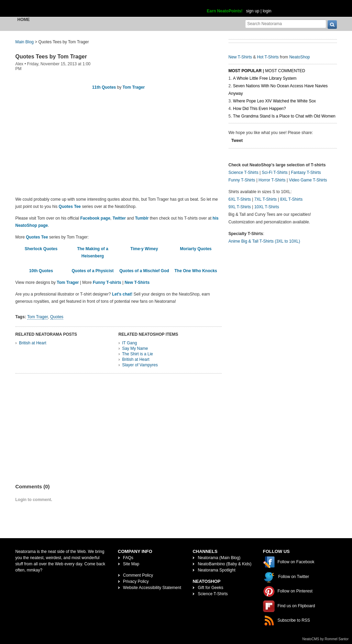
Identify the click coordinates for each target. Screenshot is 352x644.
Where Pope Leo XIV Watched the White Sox (274, 101)
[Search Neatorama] (286, 24)
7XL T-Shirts (266, 199)
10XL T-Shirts (267, 207)
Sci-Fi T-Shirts (274, 173)
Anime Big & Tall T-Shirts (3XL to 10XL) (265, 241)
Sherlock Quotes (41, 249)
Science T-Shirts (244, 173)
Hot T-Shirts (268, 57)
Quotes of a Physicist (92, 271)
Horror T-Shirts (272, 180)
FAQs (128, 558)
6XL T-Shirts (240, 199)
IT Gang (129, 343)
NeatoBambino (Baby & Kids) (224, 564)
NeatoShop (299, 57)
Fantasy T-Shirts (306, 173)
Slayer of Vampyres (140, 365)
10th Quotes (41, 271)
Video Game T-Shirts (308, 180)
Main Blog (25, 42)
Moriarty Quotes (196, 249)
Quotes (57, 317)
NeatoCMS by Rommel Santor (326, 639)
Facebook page (95, 218)
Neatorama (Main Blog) (219, 558)
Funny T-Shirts (242, 180)
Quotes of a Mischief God (144, 271)
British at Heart (32, 343)
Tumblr (142, 218)
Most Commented (285, 71)
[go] (332, 25)
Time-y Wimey (144, 249)
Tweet (237, 141)
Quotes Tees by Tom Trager (51, 57)
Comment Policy (138, 575)
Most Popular (245, 71)
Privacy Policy (136, 581)
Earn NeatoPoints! (225, 11)
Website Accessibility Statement (152, 588)
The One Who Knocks (196, 271)
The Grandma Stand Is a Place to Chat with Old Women (284, 116)
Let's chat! (122, 294)
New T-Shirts (137, 282)
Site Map (131, 564)
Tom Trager (134, 87)
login (267, 11)
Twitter (119, 218)
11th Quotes (104, 87)
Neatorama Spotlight (216, 570)
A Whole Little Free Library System (265, 78)
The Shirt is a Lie (137, 354)
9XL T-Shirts (240, 207)
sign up (253, 11)
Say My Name (135, 348)
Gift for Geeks (210, 588)
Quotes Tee (70, 207)
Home (24, 20)
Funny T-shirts (107, 282)
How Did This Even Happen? (260, 109)
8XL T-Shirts (291, 199)
